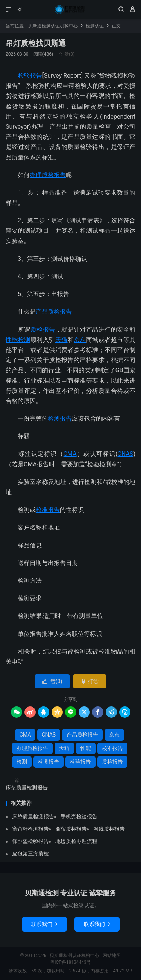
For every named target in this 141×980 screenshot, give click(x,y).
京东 (80, 340)
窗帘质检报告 (71, 829)
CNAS (126, 454)
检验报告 (30, 76)
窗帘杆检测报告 (30, 829)
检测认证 (95, 26)
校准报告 (48, 510)
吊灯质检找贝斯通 (36, 43)
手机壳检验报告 (79, 816)
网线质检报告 (109, 829)
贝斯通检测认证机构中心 (70, 9)
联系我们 (44, 924)
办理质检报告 (48, 175)
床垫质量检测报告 (27, 788)
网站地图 (112, 956)
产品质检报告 (54, 312)
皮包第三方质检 (30, 854)
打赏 (90, 681)
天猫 (61, 340)
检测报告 (60, 419)
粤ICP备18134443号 (70, 962)
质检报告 (43, 330)
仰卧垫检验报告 (30, 841)
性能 (12, 340)
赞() (66, 54)
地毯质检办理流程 (76, 841)
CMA (70, 454)
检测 (24, 340)
